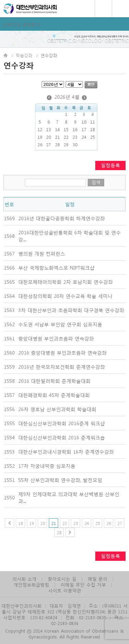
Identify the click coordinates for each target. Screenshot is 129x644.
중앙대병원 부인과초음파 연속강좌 (56, 338)
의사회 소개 (24, 579)
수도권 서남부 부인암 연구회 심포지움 (60, 324)
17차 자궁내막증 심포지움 (47, 466)
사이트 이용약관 (65, 590)
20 (43, 523)
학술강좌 (24, 55)
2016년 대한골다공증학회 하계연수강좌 (62, 218)
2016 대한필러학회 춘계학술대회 (54, 381)
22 (65, 523)
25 (98, 523)
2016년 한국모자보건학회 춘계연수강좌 (62, 367)
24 (87, 523)
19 (32, 523)
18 (21, 523)
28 (59, 532)
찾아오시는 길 (62, 579)
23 (76, 523)
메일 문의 (98, 579)
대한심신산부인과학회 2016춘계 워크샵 (62, 423)
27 (120, 523)
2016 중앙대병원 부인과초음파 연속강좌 (62, 352)
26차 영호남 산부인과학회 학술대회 (57, 409)
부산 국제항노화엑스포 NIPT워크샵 (56, 267)
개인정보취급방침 (31, 584)
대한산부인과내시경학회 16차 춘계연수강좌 (66, 451)
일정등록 (110, 165)
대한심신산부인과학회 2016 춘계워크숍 (62, 437)
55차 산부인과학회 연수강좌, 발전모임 (60, 480)
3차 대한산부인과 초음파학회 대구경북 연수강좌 (71, 310)
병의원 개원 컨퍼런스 (42, 253)
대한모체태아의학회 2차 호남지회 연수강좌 (66, 282)
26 (109, 523)
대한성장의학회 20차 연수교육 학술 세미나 (65, 296)
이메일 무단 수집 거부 (83, 584)
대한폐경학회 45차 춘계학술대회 (54, 395)
